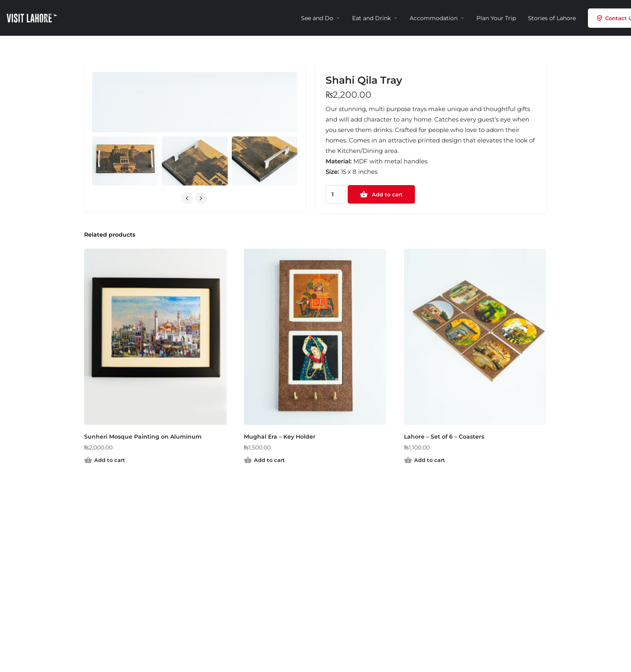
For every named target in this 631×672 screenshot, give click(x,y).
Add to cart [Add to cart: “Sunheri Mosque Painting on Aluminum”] (110, 460)
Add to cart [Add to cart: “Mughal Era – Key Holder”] (269, 460)
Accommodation (434, 18)
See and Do (317, 18)
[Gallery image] (125, 161)
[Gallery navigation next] (202, 198)
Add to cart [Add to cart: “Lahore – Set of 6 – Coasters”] (430, 460)
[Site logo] (33, 17)
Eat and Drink (371, 18)
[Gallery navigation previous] (188, 198)
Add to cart (387, 194)
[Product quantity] (336, 194)
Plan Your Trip (496, 18)
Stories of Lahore (552, 18)
